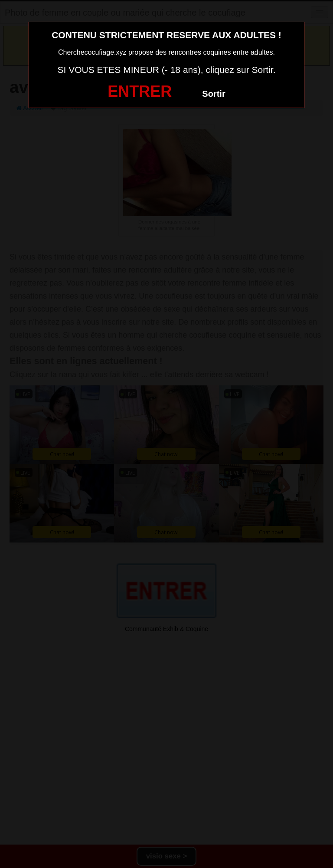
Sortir (214, 94)
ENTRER (140, 91)
